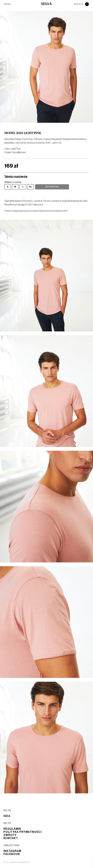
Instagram (12, 851)
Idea (7, 816)
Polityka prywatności (22, 832)
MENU (8, 4)
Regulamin (12, 829)
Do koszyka (52, 187)
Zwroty (10, 835)
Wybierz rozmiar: (13, 182)
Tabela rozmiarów (16, 176)
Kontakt (11, 838)
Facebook (12, 854)
